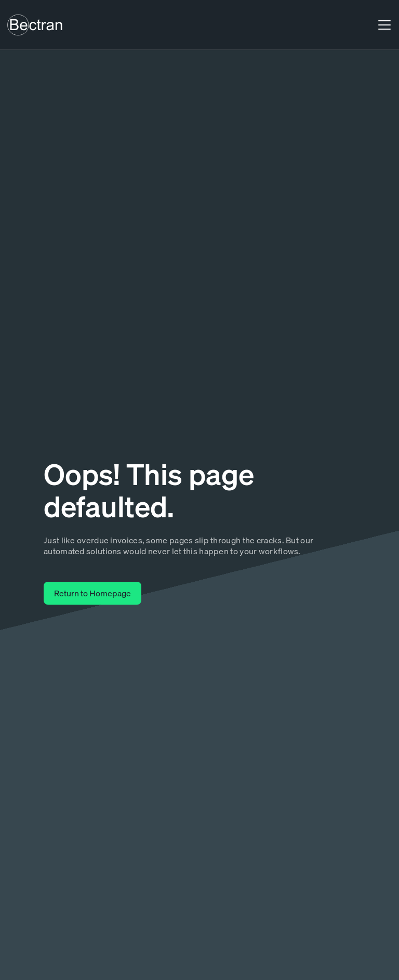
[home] (35, 25)
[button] (382, 25)
